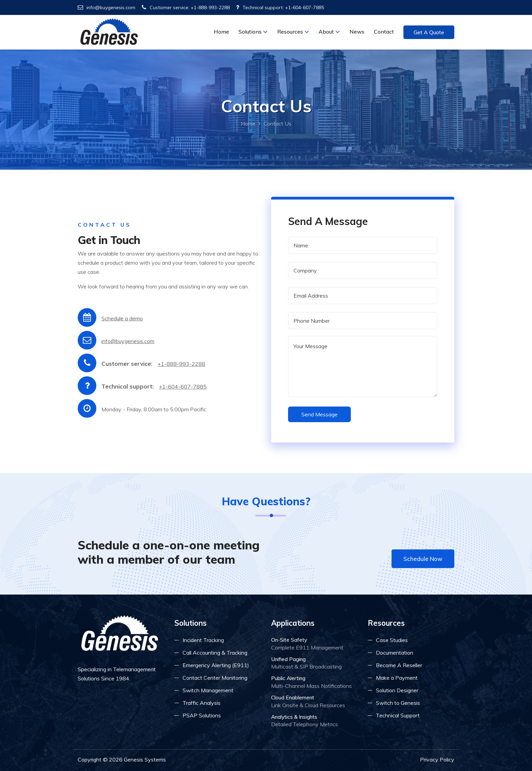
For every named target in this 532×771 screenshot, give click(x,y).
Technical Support (398, 715)
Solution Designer (397, 690)
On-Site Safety (289, 640)
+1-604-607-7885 (183, 387)
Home (221, 32)
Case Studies (392, 640)
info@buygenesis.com (107, 7)
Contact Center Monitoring (215, 678)
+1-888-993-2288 (181, 364)
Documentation (395, 653)
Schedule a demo (122, 318)
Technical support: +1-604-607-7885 (280, 7)
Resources (293, 32)
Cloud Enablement (293, 697)
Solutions (253, 32)
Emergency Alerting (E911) (216, 665)
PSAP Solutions (202, 715)
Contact (384, 32)
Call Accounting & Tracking (215, 653)
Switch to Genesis (398, 703)
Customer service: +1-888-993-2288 (186, 7)
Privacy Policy (437, 759)
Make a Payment (397, 678)
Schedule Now (423, 559)
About (329, 32)
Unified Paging (288, 659)
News (357, 32)
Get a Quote (429, 32)
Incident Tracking (203, 640)
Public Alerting (288, 678)
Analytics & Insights (294, 717)
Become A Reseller (399, 665)
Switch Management (208, 690)
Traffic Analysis (202, 703)
